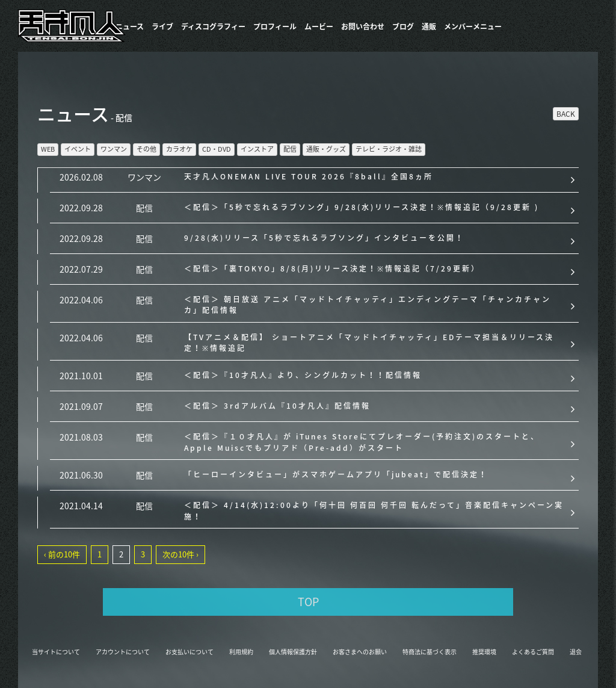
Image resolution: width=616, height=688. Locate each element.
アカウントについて (123, 652)
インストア (257, 149)
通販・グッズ (326, 149)
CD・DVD (217, 149)
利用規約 (241, 652)
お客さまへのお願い (360, 652)
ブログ (403, 26)
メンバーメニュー (473, 26)
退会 (576, 652)
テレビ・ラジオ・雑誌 (389, 149)
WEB (48, 149)
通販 (429, 26)
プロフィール (275, 26)
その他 (146, 149)
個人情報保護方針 (293, 652)
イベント (78, 149)
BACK (566, 114)
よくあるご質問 (533, 652)
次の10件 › (180, 554)
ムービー (319, 26)
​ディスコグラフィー (213, 26)
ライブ (162, 26)
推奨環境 (484, 652)
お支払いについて (189, 652)
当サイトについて (56, 652)
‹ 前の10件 (62, 554)
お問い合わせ (363, 26)
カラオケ (179, 149)
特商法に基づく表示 (430, 652)
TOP (308, 602)
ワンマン (114, 149)
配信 (290, 149)
